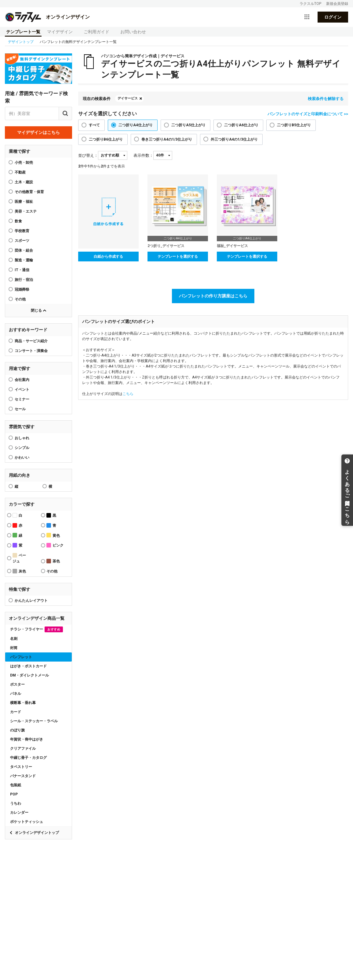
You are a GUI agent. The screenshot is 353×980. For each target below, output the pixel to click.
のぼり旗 (17, 730)
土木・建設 (24, 182)
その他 (20, 299)
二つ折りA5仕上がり (188, 125)
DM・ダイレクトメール (29, 675)
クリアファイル (23, 748)
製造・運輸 (24, 260)
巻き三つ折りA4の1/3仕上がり (167, 139)
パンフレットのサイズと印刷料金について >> (308, 114)
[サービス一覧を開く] (307, 17)
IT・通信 (22, 270)
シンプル (22, 448)
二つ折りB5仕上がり (294, 125)
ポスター (17, 684)
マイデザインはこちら (38, 132)
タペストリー (21, 767)
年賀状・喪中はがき (27, 739)
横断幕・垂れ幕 (23, 703)
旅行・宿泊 (24, 280)
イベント (22, 389)
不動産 (20, 172)
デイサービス (128, 98)
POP (14, 794)
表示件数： (143, 155)
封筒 (14, 648)
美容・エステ (26, 211)
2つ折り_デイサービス (166, 246)
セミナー (22, 399)
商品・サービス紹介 (31, 341)
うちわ (16, 803)
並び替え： (88, 155)
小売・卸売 (24, 163)
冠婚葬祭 (22, 289)
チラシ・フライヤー (36, 629)
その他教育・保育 (29, 192)
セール (20, 409)
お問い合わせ (133, 32)
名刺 (14, 639)
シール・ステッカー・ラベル (34, 721)
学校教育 (22, 231)
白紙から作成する (108, 257)
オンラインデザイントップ (37, 833)
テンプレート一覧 (23, 32)
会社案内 (22, 380)
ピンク (55, 545)
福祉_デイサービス (232, 246)
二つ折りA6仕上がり (241, 125)
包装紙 (16, 785)
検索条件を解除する (326, 99)
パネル (16, 694)
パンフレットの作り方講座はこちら (213, 296)
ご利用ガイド (96, 32)
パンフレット (21, 657)
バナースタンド (23, 776)
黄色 (53, 535)
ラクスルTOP (310, 4)
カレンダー (19, 813)
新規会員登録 (337, 4)
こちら (128, 394)
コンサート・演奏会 (31, 351)
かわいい (22, 458)
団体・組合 (24, 250)
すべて (94, 125)
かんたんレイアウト (31, 601)
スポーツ (22, 241)
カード (16, 712)
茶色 (53, 561)
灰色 (19, 571)
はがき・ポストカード (28, 666)
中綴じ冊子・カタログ (28, 758)
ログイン (333, 17)
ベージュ (19, 558)
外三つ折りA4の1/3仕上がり (234, 139)
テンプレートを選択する (178, 257)
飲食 (18, 221)
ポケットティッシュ (27, 822)
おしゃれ (22, 438)
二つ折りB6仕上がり (106, 139)
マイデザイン (60, 32)
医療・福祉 (24, 202)
